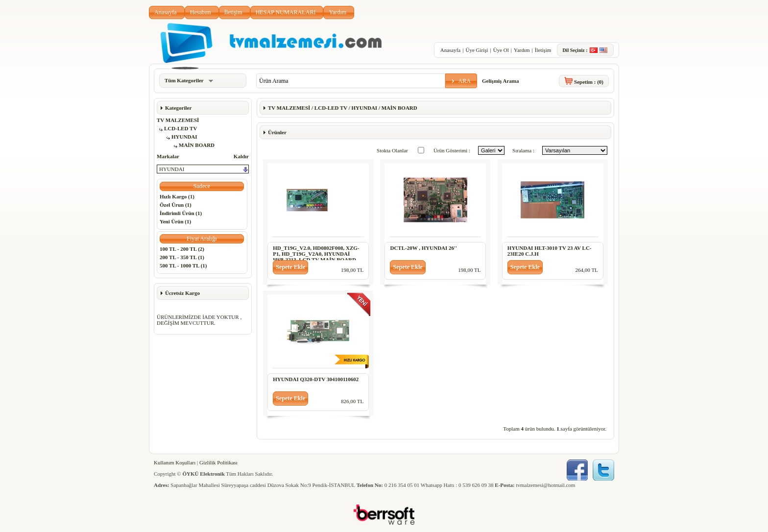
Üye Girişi (477, 50)
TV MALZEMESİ (178, 120)
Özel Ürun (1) (176, 205)
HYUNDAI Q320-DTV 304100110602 (316, 379)
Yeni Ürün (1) (175, 221)
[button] (461, 81)
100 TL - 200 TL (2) (182, 249)
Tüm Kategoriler (189, 80)
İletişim (233, 12)
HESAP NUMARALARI (286, 12)
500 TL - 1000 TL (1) (183, 266)
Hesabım (201, 12)
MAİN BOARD (197, 145)
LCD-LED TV (180, 128)
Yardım (337, 12)
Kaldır (241, 156)
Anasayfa (166, 12)
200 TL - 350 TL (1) (182, 257)
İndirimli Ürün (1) (181, 213)
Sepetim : (589, 82)
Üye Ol (501, 50)
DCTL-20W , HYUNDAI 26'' (423, 248)
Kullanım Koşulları (175, 462)
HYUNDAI (184, 137)
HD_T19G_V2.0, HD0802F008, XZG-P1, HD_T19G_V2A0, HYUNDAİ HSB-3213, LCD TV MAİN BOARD (316, 254)
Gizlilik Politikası (218, 462)
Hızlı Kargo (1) (177, 196)
